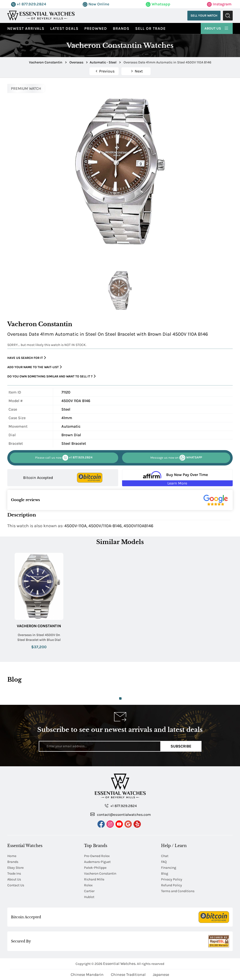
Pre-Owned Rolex (97, 856)
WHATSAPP (176, 458)
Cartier (89, 891)
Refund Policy (172, 885)
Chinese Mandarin (87, 975)
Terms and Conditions (178, 891)
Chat (165, 856)
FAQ (164, 862)
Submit (228, 16)
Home (12, 856)
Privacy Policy (172, 879)
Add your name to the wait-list (35, 367)
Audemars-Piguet (97, 862)
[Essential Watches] (41, 15)
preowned (96, 28)
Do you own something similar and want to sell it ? (52, 376)
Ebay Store (15, 868)
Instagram (219, 4)
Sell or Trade (150, 28)
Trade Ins (14, 874)
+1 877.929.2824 (29, 4)
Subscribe (181, 746)
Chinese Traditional (128, 975)
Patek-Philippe (95, 868)
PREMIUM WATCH (26, 88)
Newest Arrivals (26, 28)
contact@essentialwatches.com (121, 814)
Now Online (96, 4)
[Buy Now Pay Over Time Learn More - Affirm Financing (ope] (177, 478)
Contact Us (16, 885)
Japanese (161, 975)
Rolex (88, 885)
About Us (217, 28)
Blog (165, 874)
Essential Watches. (120, 964)
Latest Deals (64, 28)
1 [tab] (120, 698)
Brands (121, 28)
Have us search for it (27, 358)
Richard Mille (94, 879)
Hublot (89, 897)
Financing (169, 868)
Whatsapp (158, 4)
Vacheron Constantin (39, 626)
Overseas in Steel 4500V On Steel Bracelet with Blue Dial (39, 637)
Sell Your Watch (204, 15)
